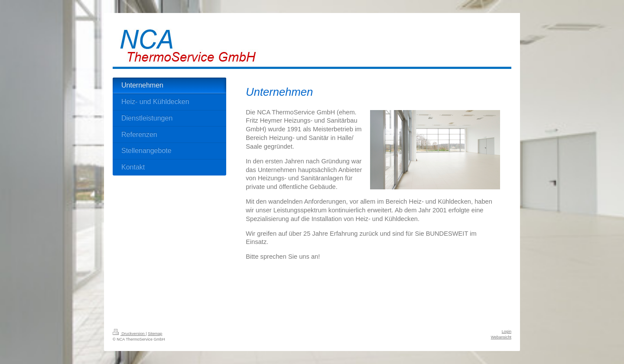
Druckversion (129, 334)
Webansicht (501, 337)
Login (507, 331)
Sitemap (155, 334)
